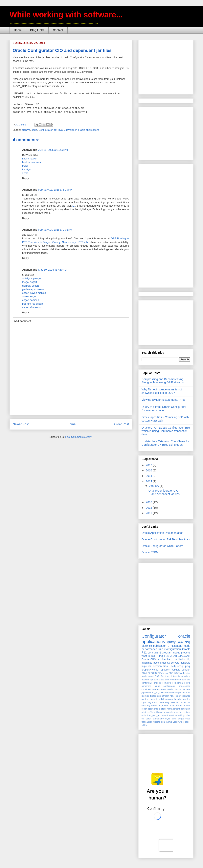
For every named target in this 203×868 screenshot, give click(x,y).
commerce (175, 680)
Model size (185, 673)
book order (160, 663)
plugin (187, 709)
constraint (146, 689)
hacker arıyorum (32, 162)
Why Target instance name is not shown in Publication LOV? (162, 391)
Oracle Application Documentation (162, 533)
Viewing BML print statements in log (164, 400)
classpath (177, 646)
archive (26, 130)
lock (184, 699)
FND (167, 656)
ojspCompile (154, 709)
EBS (171, 673)
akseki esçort (30, 296)
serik (25, 173)
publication (160, 646)
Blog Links (37, 30)
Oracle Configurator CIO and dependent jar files (164, 492)
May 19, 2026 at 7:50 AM (52, 270)
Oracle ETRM (150, 552)
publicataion (160, 712)
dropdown (180, 692)
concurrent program (160, 652)
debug (177, 653)
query (171, 642)
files (147, 696)
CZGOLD (152, 673)
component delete (181, 683)
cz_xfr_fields (158, 692)
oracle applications (89, 130)
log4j (144, 702)
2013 (149, 502)
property (186, 653)
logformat (153, 702)
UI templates (176, 676)
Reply (25, 178)
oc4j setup (177, 666)
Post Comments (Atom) (79, 437)
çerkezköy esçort (32, 307)
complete (167, 683)
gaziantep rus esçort (34, 289)
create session (167, 689)
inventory (155, 699)
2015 (149, 476)
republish (165, 670)
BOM (144, 673)
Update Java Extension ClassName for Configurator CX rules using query (165, 443)
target (181, 719)
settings (182, 715)
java (60, 130)
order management (170, 709)
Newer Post (21, 424)
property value (150, 670)
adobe (187, 676)
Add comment (23, 321)
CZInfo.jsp (163, 673)
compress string (151, 686)
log (189, 699)
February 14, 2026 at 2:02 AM (55, 230)
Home (18, 30)
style (168, 719)
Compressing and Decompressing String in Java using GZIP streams (163, 381)
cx (55, 130)
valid (175, 722)
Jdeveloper (70, 130)
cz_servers (173, 663)
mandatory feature (169, 702)
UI (169, 646)
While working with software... (66, 15)
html (172, 696)
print (144, 712)
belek (25, 166)
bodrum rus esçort (33, 304)
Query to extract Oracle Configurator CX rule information (164, 409)
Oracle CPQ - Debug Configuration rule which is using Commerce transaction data (166, 431)
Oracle (186, 649)
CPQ (160, 656)
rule (161, 649)
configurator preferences (177, 686)
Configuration (173, 649)
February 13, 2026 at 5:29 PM (55, 190)
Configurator (45, 130)
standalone (158, 719)
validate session (181, 670)
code (34, 130)
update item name (163, 722)
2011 (149, 513)
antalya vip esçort (32, 278)
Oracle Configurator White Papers (162, 546)
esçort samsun (31, 300)
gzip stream (163, 696)
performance (149, 649)
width (144, 725)
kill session (167, 699)
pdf (182, 709)
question (178, 712)
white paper (184, 722)
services (173, 715)
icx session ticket (159, 666)
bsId (156, 680)
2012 (149, 508)
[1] (74, 206)
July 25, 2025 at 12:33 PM (53, 150)
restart (165, 715)
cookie (155, 689)
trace (188, 719)
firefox (153, 696)
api (151, 680)
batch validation (176, 659)
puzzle (169, 712)
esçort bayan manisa (34, 293)
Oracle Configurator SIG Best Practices (166, 539)
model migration (160, 706)
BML (154, 656)
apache (145, 680)
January (154, 486)
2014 (149, 481)
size (188, 715)
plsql (188, 666)
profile (150, 712)
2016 (149, 470)
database (170, 692)
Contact (58, 30)
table (174, 719)
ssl (143, 719)
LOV (176, 673)
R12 (144, 652)
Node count (147, 676)
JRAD (174, 656)
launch (177, 699)
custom (179, 689)
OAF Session (162, 676)
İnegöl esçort (30, 282)
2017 (149, 465)
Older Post (122, 424)
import (178, 696)
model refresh (176, 706)
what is (146, 656)
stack (148, 719)
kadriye (26, 169)
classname (164, 680)
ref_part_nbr (155, 715)
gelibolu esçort (31, 286)
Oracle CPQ (149, 659)
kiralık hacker (30, 159)
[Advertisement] (171, 66)
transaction (147, 722)
